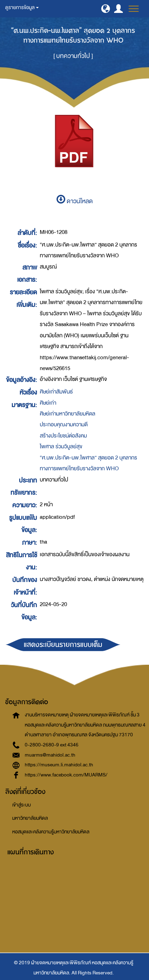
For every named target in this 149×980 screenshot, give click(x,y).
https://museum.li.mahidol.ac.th (59, 765)
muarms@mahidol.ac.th (50, 755)
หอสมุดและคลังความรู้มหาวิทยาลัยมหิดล (51, 832)
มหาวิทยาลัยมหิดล (30, 818)
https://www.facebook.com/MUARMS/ (66, 775)
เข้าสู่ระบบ (21, 805)
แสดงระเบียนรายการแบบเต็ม (63, 645)
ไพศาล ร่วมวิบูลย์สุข (61, 447)
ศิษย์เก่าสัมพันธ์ (56, 392)
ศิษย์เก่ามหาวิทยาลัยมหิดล (68, 414)
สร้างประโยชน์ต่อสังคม (63, 436)
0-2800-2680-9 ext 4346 (52, 745)
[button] (106, 9)
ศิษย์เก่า (48, 403)
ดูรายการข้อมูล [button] (22, 8)
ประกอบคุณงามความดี (64, 425)
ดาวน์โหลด (75, 201)
